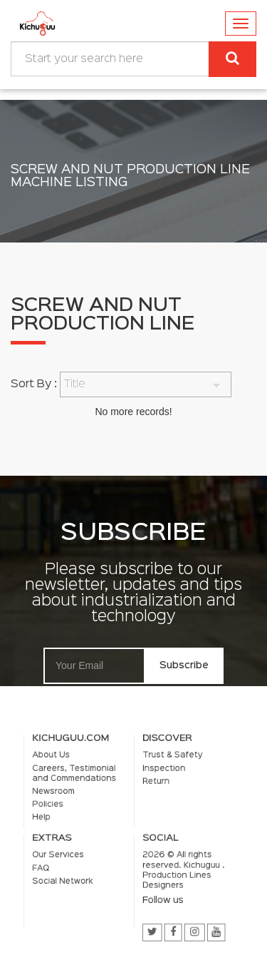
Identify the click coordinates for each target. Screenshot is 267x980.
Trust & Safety (166, 768)
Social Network (75, 872)
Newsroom (67, 798)
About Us (66, 768)
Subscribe (184, 665)
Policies (63, 809)
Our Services (71, 851)
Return (152, 790)
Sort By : (34, 384)
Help (57, 820)
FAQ (57, 862)
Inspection (159, 779)
